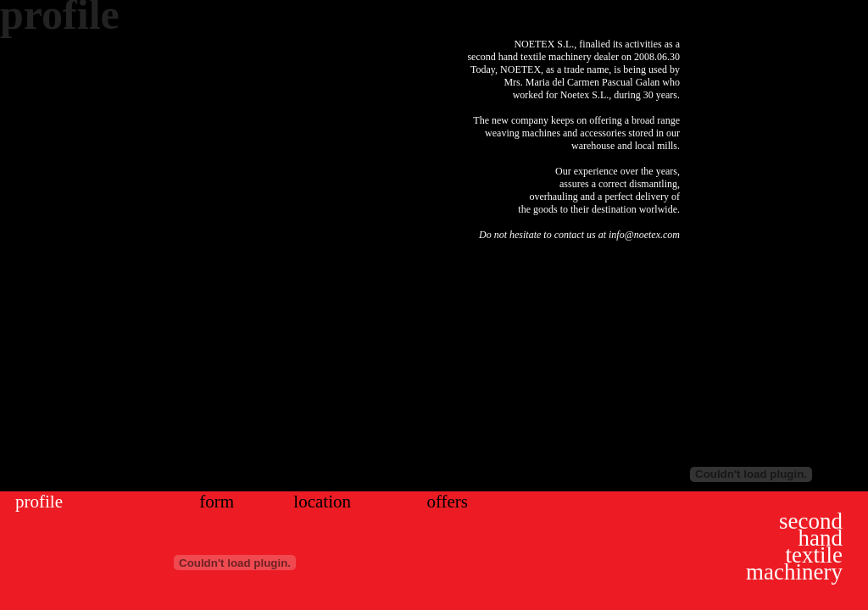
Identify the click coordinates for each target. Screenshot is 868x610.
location (322, 502)
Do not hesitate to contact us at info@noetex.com (579, 235)
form (217, 502)
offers (447, 502)
